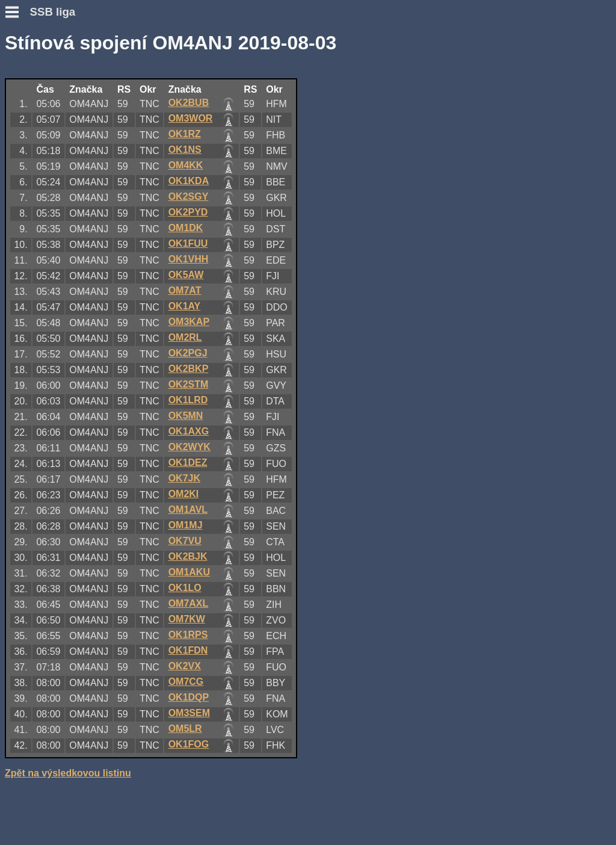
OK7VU (185, 541)
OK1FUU (188, 243)
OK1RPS (188, 635)
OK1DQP (189, 697)
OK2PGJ (188, 353)
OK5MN (186, 416)
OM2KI (184, 494)
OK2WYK (189, 447)
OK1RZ (185, 134)
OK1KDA (189, 181)
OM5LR (185, 729)
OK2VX (185, 666)
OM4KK (186, 165)
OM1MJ (186, 525)
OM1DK (186, 228)
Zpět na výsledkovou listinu (68, 773)
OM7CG (186, 682)
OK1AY (185, 306)
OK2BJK (188, 556)
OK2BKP (189, 369)
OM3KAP (189, 322)
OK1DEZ (188, 463)
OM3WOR (191, 118)
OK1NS (185, 150)
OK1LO (185, 588)
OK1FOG (189, 744)
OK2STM (189, 384)
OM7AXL (189, 603)
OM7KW (187, 619)
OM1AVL (188, 509)
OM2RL (185, 337)
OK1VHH (189, 259)
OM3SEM (189, 713)
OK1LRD (188, 400)
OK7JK (184, 478)
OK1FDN (188, 650)
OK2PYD (188, 212)
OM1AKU (189, 572)
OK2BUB (189, 103)
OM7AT (185, 290)
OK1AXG (189, 431)
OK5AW (186, 275)
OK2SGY (189, 197)
